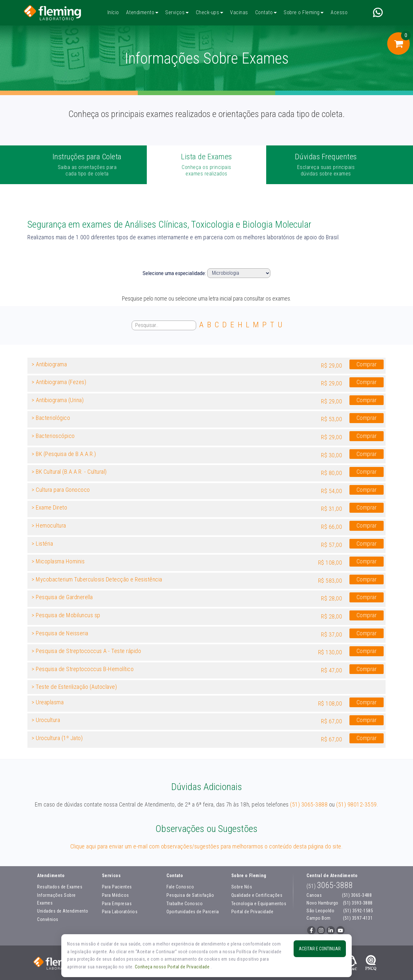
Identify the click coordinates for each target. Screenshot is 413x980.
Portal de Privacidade (252, 912)
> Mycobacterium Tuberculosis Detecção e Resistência (97, 579)
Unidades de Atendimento (63, 911)
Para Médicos (116, 895)
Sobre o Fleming (302, 12)
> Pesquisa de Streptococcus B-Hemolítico (83, 669)
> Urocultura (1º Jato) (57, 738)
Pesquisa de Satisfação (190, 895)
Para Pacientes (117, 887)
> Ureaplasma (48, 702)
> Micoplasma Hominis (58, 561)
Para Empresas (117, 904)
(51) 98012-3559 (357, 804)
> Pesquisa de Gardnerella (62, 597)
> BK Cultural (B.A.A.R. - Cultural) (69, 472)
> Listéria (42, 544)
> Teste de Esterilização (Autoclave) (74, 687)
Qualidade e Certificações (257, 895)
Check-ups (208, 12)
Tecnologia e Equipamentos (259, 904)
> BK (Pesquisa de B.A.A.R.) (64, 454)
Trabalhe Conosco (185, 904)
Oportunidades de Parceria (193, 912)
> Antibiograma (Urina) (58, 400)
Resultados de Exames (60, 887)
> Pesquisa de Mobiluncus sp (66, 615)
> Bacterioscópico (53, 436)
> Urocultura (46, 720)
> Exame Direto (49, 507)
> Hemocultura (49, 525)
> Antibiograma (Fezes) (59, 382)
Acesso (339, 12)
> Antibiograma (49, 364)
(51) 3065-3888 (309, 804)
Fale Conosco (180, 887)
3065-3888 (330, 885)
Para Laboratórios (120, 912)
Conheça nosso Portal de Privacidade (173, 967)
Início (113, 12)
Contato (264, 12)
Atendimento (140, 12)
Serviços (175, 12)
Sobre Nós (242, 887)
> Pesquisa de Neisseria (60, 633)
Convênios (48, 919)
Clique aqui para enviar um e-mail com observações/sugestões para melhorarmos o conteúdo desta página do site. (207, 846)
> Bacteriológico (51, 418)
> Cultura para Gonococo (61, 490)
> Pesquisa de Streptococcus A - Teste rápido (86, 651)
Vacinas (239, 12)
